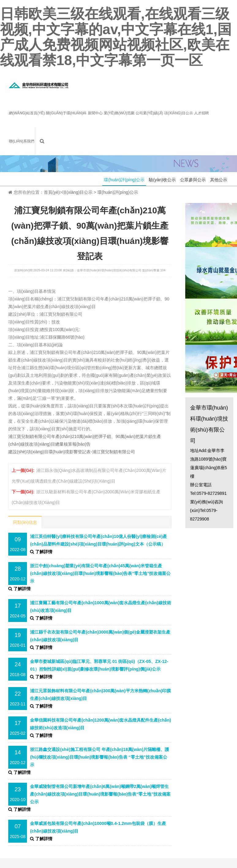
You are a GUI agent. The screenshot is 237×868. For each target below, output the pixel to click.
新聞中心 (95, 113)
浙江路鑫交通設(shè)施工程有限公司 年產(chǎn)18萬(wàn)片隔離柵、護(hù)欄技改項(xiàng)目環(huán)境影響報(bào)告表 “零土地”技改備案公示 (100, 757)
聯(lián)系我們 (22, 141)
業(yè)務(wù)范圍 (119, 113)
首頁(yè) (52, 192)
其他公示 (219, 180)
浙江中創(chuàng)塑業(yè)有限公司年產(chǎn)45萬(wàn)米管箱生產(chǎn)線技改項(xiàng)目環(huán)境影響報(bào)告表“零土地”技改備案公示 (100, 573)
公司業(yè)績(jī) (149, 113)
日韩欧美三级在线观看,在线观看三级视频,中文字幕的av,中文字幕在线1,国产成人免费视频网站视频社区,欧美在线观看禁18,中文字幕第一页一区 (116, 37)
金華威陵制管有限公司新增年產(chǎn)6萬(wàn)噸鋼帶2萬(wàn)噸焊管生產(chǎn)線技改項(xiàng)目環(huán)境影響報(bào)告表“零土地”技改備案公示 (100, 794)
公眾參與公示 (193, 180)
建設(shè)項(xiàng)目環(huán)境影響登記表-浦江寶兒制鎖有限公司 (72, 452)
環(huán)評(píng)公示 (124, 180)
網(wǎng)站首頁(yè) (27, 113)
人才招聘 (201, 113)
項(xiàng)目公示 (178, 113)
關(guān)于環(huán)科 (66, 113)
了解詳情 (41, 552)
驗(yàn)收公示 (162, 180)
